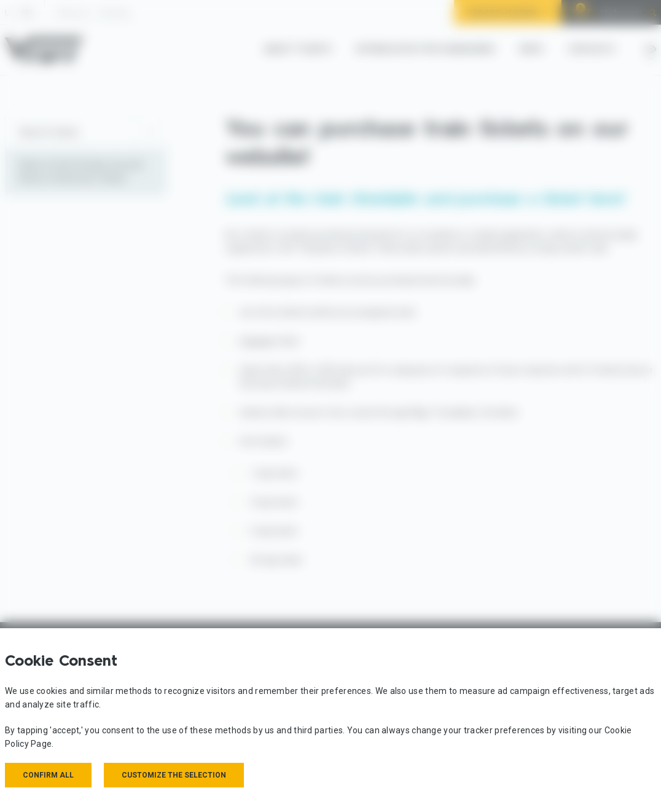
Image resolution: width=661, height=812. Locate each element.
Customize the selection (174, 775)
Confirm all (48, 775)
